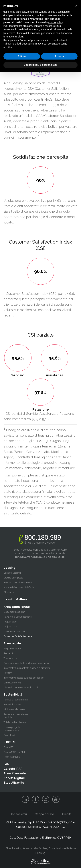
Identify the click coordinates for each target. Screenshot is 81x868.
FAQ (7, 764)
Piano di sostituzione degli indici (21, 688)
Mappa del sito (44, 814)
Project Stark (10, 622)
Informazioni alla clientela (18, 583)
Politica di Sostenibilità (16, 700)
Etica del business (13, 705)
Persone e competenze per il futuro (16, 716)
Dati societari (18, 814)
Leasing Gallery (15, 599)
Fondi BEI (9, 747)
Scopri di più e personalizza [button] (40, 65)
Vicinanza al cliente (14, 709)
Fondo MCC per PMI (14, 752)
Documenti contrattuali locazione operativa (27, 663)
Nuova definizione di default (19, 587)
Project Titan (10, 627)
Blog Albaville (14, 783)
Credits (67, 814)
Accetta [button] (59, 56)
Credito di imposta (13, 578)
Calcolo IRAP (13, 769)
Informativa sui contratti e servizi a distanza (27, 668)
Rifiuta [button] (22, 56)
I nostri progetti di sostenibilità (12, 729)
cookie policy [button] (56, 22)
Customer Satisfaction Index (19, 636)
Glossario (9, 592)
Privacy (8, 673)
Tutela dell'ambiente (15, 722)
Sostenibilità (13, 695)
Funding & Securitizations (18, 617)
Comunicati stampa (14, 631)
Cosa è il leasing (12, 573)
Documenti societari (14, 612)
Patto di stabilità (12, 757)
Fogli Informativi (12, 649)
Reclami (8, 653)
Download (9, 735)
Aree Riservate (15, 773)
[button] (76, 6)
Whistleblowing (12, 683)
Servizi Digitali (14, 778)
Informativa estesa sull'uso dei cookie (24, 678)
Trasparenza (10, 658)
